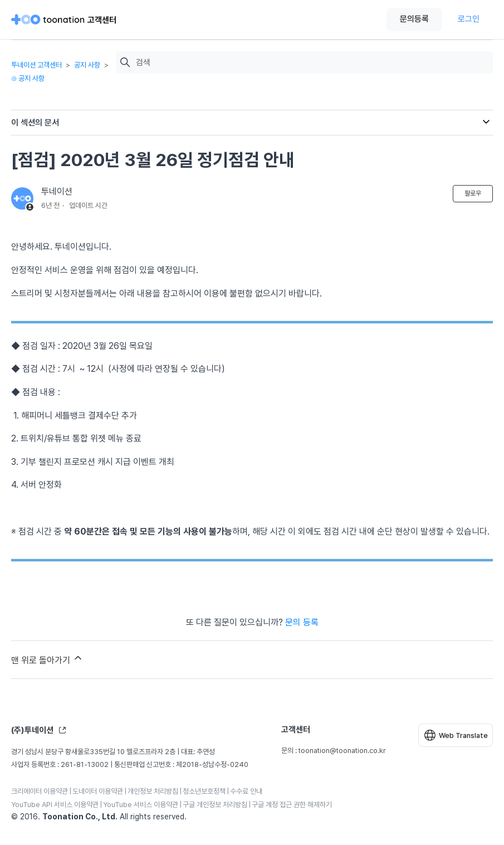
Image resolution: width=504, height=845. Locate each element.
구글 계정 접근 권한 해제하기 (292, 805)
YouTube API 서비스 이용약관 (55, 805)
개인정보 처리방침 (153, 791)
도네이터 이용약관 (98, 791)
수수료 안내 (246, 791)
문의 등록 (302, 622)
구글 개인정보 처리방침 (215, 805)
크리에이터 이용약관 (40, 791)
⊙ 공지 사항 (28, 78)
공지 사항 (87, 65)
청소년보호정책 (204, 791)
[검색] (312, 63)
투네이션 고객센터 (36, 65)
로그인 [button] (469, 19)
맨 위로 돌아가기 (47, 659)
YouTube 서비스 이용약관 (141, 805)
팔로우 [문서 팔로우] (473, 193)
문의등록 (414, 19)
